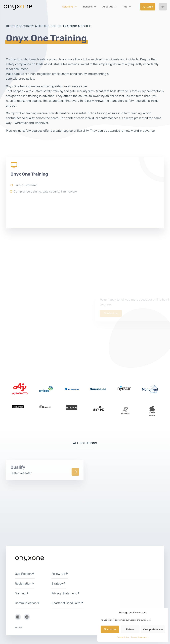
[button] (87, 7)
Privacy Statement (139, 637)
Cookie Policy (123, 637)
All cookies (110, 629)
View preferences (153, 629)
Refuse (130, 629)
